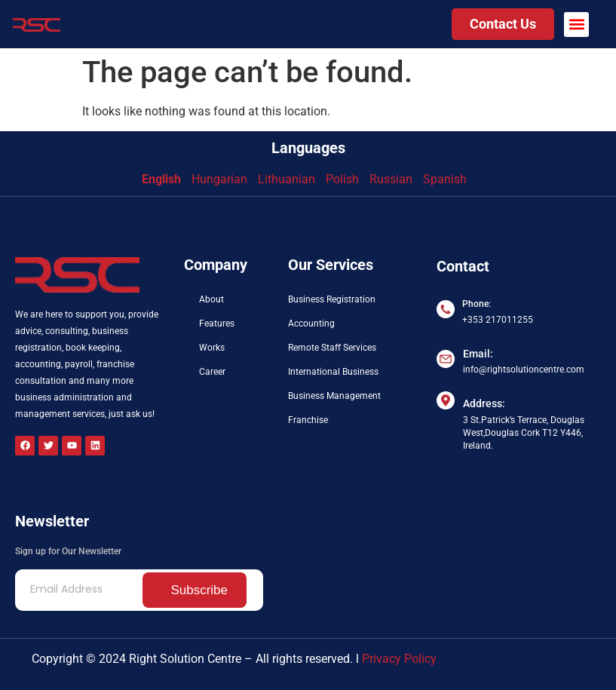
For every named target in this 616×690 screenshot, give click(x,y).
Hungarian (219, 179)
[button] (576, 25)
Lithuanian (287, 179)
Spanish (445, 179)
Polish (342, 179)
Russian (391, 179)
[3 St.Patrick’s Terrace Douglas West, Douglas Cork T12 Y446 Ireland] (519, 514)
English (161, 179)
